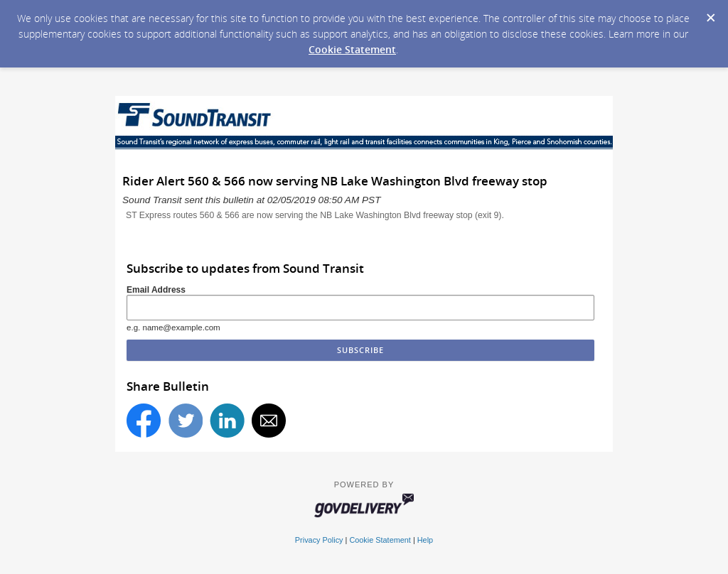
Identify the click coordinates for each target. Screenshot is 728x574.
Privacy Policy (319, 540)
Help (425, 540)
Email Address (156, 290)
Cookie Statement (352, 49)
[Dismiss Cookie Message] (710, 13)
